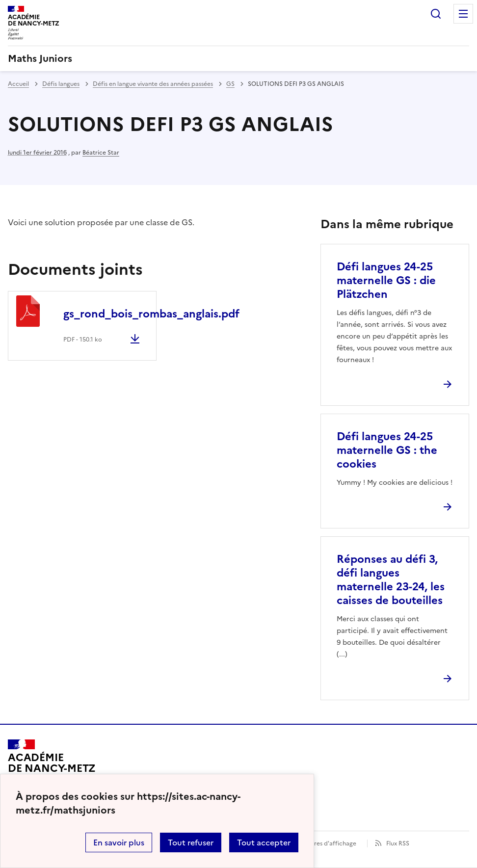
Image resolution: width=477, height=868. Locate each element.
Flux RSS (398, 843)
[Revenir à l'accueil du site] (52, 767)
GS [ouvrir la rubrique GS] (230, 84)
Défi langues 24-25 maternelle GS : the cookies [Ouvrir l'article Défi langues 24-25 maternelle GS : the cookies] (387, 450)
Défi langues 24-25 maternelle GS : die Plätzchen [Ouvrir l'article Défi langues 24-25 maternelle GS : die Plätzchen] (386, 280)
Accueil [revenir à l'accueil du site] (18, 84)
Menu (463, 14)
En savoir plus (119, 842)
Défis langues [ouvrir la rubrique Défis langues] (61, 84)
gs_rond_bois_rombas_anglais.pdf (151, 314)
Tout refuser (191, 842)
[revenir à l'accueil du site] (238, 58)
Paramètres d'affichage (323, 843)
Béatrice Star (101, 153)
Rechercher (436, 14)
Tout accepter (264, 842)
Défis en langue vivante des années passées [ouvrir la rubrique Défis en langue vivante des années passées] (153, 84)
